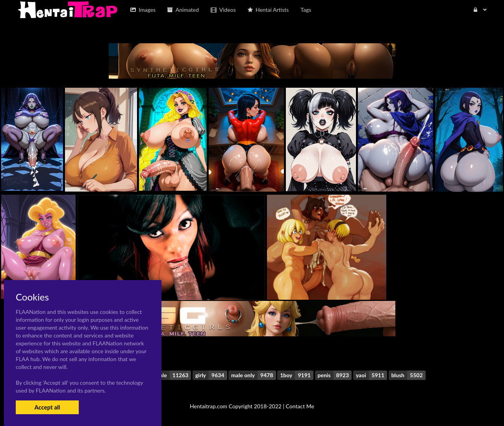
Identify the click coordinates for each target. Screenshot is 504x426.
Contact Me (300, 406)
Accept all (47, 407)
